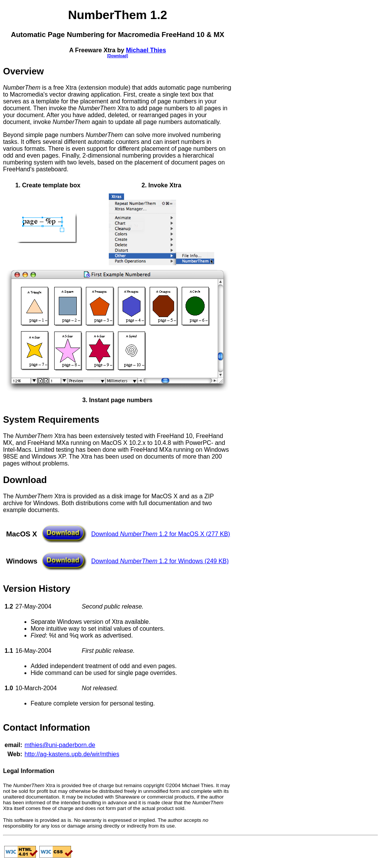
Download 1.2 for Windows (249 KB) (160, 561)
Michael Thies (146, 50)
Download (25, 480)
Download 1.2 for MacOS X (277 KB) (161, 534)
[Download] (118, 56)
